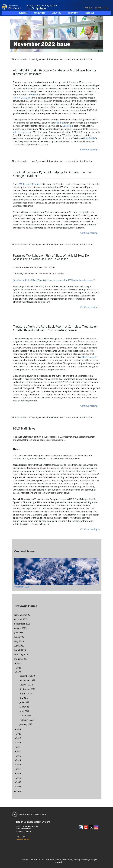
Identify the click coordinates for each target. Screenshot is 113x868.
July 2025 (19, 633)
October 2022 (26, 685)
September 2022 (28, 689)
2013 (19, 765)
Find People (99, 8)
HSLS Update (36, 8)
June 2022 (24, 702)
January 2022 (26, 724)
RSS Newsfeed (39, 13)
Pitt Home (89, 8)
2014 (19, 760)
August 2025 (20, 628)
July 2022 (24, 698)
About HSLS (57, 13)
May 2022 (24, 707)
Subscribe (23, 13)
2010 (19, 778)
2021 (19, 729)
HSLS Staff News (24, 428)
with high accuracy (22, 132)
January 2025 (21, 659)
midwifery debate (89, 357)
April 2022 (24, 711)
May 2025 (19, 641)
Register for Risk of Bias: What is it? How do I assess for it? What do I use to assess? (54, 280)
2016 (19, 751)
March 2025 (20, 650)
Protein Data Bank (22, 98)
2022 (19, 672)
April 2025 (19, 646)
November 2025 (22, 615)
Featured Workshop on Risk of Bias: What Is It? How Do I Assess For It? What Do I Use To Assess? (52, 257)
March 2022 (25, 716)
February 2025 (21, 655)
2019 (19, 738)
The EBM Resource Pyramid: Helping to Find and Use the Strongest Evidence (52, 174)
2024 (19, 663)
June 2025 (19, 637)
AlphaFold (60, 123)
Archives (18, 791)
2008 (19, 787)
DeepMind (68, 126)
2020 (19, 734)
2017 (19, 747)
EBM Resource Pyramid (29, 184)
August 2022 (26, 693)
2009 (19, 782)
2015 (19, 756)
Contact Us (73, 13)
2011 (19, 773)
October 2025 (21, 619)
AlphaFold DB (90, 138)
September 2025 (22, 624)
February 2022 (27, 720)
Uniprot (34, 95)
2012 (19, 769)
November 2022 (27, 680)
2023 (19, 668)
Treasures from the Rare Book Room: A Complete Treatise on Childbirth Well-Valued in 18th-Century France (55, 328)
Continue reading (90, 150)
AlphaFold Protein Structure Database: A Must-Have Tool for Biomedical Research (55, 72)
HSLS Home (90, 13)
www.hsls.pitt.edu (23, 839)
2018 (19, 743)
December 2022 (27, 676)
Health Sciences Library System (42, 6)
